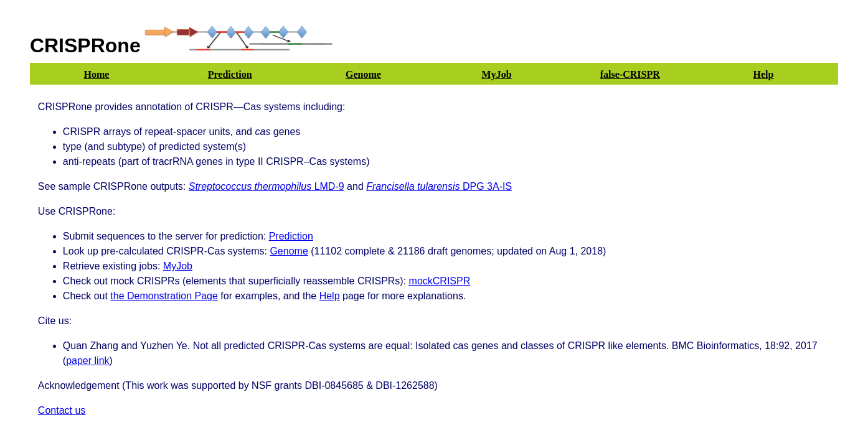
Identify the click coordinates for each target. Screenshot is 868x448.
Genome (289, 251)
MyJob (178, 266)
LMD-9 (267, 186)
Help (330, 296)
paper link (87, 361)
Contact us (62, 410)
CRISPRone (85, 45)
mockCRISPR (440, 281)
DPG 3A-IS (439, 186)
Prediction (291, 236)
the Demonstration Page (164, 296)
